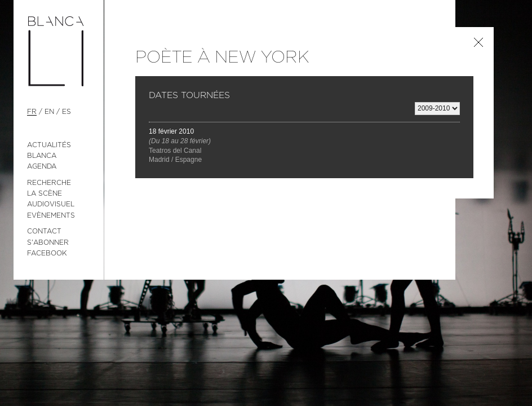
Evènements (51, 215)
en (49, 112)
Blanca (42, 156)
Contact (44, 231)
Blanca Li (59, 52)
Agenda (42, 166)
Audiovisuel (51, 204)
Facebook (47, 253)
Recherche (49, 183)
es (66, 112)
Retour (478, 42)
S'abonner (48, 242)
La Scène (45, 193)
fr (32, 112)
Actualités (49, 145)
